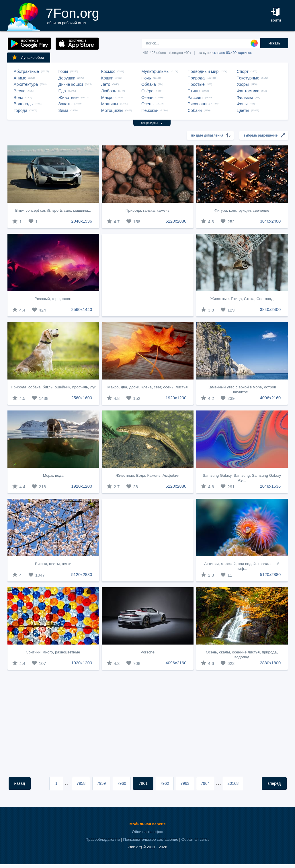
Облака (149, 84)
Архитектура (26, 84)
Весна (20, 91)
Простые (196, 84)
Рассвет (195, 98)
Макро (107, 98)
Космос (108, 71)
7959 (101, 783)
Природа (196, 78)
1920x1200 (176, 398)
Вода (19, 98)
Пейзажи (150, 110)
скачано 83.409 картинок (232, 53)
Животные (69, 98)
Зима (64, 110)
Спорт (243, 71)
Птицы (194, 91)
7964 (205, 783)
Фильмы (245, 98)
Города (21, 110)
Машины (110, 104)
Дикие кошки (71, 84)
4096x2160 (270, 398)
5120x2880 (176, 221)
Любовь (109, 91)
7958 (81, 783)
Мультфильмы (155, 71)
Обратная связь (195, 839)
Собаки (195, 110)
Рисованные (200, 104)
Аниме (20, 78)
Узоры (243, 84)
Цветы (243, 110)
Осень (147, 104)
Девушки (67, 78)
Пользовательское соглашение (151, 839)
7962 (165, 783)
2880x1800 (270, 663)
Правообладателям (103, 839)
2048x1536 (82, 221)
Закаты (66, 104)
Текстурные (248, 78)
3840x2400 (270, 221)
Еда (62, 91)
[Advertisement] (148, 275)
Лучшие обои (28, 57)
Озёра (147, 91)
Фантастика (248, 91)
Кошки (107, 78)
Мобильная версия (147, 824)
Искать (274, 43)
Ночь (146, 78)
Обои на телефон (147, 832)
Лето (106, 84)
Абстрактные (26, 71)
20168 (233, 783)
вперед (274, 783)
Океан (147, 98)
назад (20, 783)
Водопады (24, 104)
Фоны (242, 104)
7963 (185, 783)
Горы (63, 71)
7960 (122, 783)
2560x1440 (82, 310)
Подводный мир (203, 71)
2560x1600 (82, 398)
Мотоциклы (112, 110)
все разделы (152, 123)
